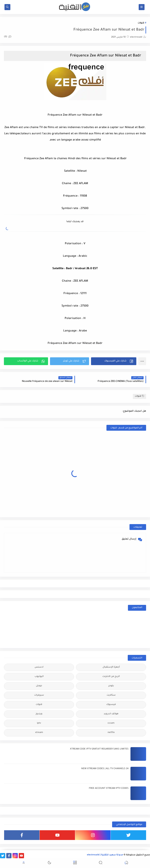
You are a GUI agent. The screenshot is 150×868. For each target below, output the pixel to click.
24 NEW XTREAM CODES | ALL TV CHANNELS (105, 769)
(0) (8, 37)
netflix (111, 733)
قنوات (141, 23)
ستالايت (111, 695)
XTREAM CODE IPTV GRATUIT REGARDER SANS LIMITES (99, 749)
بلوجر (111, 686)
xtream (39, 733)
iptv (39, 723)
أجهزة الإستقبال (111, 667)
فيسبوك (111, 705)
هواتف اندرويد (111, 714)
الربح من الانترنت (111, 677)
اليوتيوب (39, 677)
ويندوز (39, 714)
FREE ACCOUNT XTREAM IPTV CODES (109, 788)
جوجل (39, 686)
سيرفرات (39, 695)
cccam (111, 723)
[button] (114, 361)
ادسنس (39, 667)
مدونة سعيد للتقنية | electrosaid (105, 855)
